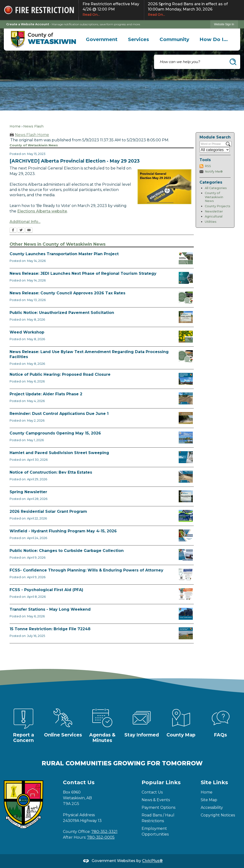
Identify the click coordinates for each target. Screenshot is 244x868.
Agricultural (214, 216)
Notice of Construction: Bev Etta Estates (51, 472)
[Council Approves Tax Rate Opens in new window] (186, 297)
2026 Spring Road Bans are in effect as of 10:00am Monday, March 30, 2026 (194, 9)
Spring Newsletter (28, 492)
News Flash (33, 126)
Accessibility (212, 807)
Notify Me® (214, 172)
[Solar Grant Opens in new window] (186, 516)
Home (15, 126)
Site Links (214, 782)
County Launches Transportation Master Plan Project (64, 254)
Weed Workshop (27, 332)
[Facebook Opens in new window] (13, 231)
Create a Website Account (28, 24)
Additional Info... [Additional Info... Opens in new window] (25, 222)
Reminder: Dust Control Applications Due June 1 (59, 414)
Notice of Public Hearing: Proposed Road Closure (60, 374)
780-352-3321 (104, 832)
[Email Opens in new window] (29, 231)
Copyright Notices (218, 815)
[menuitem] (102, 39)
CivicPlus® (152, 861)
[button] (233, 62)
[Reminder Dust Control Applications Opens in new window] (186, 418)
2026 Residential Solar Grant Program (48, 511)
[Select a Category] (215, 150)
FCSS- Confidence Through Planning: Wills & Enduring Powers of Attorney (86, 570)
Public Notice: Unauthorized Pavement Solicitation (62, 313)
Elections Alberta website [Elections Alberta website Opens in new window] (42, 211)
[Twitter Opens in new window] (21, 231)
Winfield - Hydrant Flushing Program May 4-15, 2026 (63, 531)
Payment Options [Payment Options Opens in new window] (158, 807)
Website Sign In (224, 24)
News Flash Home (32, 135)
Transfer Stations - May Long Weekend (50, 609)
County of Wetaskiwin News (214, 197)
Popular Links (161, 782)
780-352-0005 (101, 837)
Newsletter (214, 211)
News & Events (156, 800)
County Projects (218, 206)
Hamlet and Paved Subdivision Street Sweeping (59, 453)
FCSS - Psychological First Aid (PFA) (46, 590)
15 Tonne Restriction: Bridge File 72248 (50, 629)
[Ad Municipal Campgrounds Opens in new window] (186, 438)
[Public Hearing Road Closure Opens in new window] (186, 379)
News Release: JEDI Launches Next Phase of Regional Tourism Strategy (83, 273)
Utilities (211, 222)
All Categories (216, 188)
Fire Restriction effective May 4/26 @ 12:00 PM (111, 9)
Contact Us (152, 792)
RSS (208, 166)
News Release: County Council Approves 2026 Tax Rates (67, 293)
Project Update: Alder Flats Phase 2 (46, 394)
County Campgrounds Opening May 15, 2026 (55, 433)
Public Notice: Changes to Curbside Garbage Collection (67, 551)
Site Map (209, 800)
